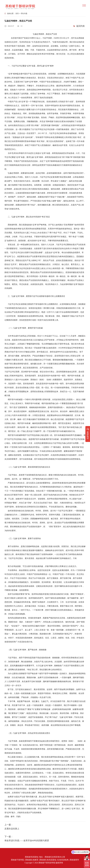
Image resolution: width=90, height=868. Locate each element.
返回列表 (80, 26)
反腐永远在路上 (12, 829)
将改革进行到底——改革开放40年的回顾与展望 (27, 841)
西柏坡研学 (74, 860)
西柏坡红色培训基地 (48, 860)
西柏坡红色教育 (32, 860)
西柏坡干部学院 (17, 860)
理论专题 (24, 14)
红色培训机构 (63, 860)
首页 (17, 14)
